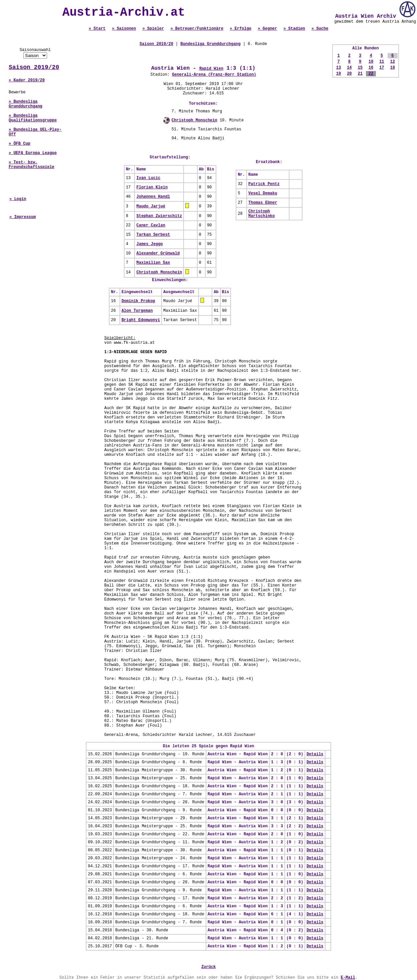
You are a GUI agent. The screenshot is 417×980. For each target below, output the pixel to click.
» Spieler (153, 29)
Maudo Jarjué (151, 206)
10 (371, 62)
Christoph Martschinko (262, 214)
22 (371, 74)
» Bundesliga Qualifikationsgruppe (33, 118)
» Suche (320, 29)
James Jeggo (149, 244)
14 (349, 68)
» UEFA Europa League (33, 153)
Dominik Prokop (138, 301)
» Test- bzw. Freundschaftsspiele (32, 165)
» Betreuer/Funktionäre (197, 29)
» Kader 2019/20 (27, 80)
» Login (18, 199)
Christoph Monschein (194, 120)
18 (392, 68)
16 (371, 68)
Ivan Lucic (148, 178)
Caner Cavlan (151, 225)
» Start (97, 29)
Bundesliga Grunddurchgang (210, 44)
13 (339, 68)
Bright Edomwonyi (141, 320)
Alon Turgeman (137, 311)
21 (360, 74)
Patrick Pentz (264, 184)
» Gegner (267, 29)
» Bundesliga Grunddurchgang (26, 104)
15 (360, 68)
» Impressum (23, 217)
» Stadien (294, 29)
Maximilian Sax (153, 263)
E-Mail (348, 978)
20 (349, 74)
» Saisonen (124, 29)
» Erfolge (241, 29)
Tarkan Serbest (153, 235)
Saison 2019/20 (34, 67)
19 (339, 74)
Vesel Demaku (263, 193)
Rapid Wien (211, 69)
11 (382, 62)
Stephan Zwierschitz (159, 216)
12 (392, 62)
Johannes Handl (153, 197)
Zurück (208, 967)
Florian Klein (152, 187)
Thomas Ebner (263, 203)
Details (315, 754)
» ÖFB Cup (20, 144)
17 (382, 68)
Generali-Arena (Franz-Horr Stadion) (214, 75)
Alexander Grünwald (158, 253)
